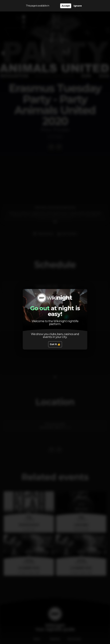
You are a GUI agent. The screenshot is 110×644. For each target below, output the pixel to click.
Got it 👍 (55, 344)
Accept (66, 6)
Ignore (78, 6)
